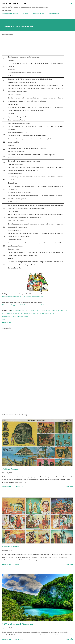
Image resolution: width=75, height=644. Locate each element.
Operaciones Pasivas (47, 313)
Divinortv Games (54, 13)
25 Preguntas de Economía (21, 311)
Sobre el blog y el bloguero (10, 13)
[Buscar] (67, 4)
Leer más (69, 487)
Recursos (24, 316)
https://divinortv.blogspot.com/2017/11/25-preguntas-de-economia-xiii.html (23, 305)
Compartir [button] (7, 323)
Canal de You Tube (39, 13)
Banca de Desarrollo (59, 311)
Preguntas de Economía (11, 316)
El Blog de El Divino (16, 4)
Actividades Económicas (41, 311)
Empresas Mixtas (17, 313)
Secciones (26, 13)
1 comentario (18, 487)
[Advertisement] (37, 394)
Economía (6, 313)
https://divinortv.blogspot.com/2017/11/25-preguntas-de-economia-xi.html (23, 297)
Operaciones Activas (31, 313)
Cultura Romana (11, 547)
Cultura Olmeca (10, 469)
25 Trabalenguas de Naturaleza (18, 624)
